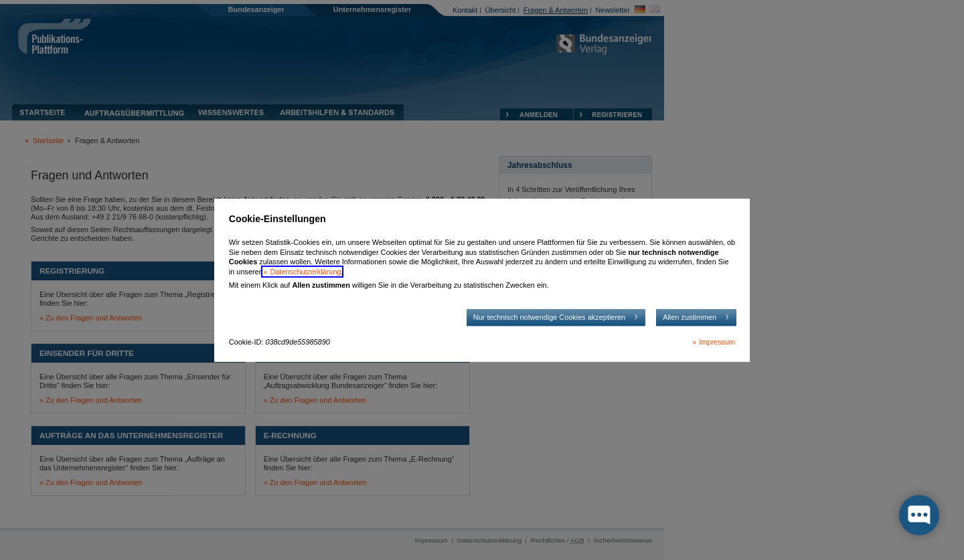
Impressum (717, 342)
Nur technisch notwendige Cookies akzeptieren (549, 317)
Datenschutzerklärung (305, 272)
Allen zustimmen (690, 317)
